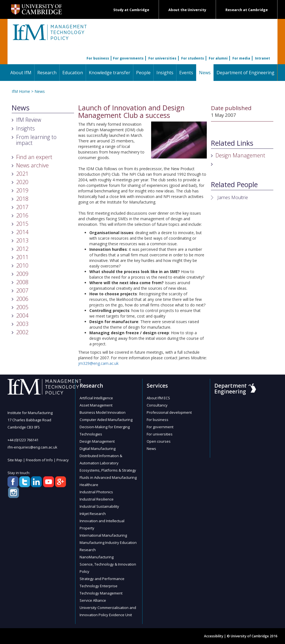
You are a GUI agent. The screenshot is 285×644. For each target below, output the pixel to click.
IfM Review (29, 120)
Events (186, 73)
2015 (22, 224)
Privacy (63, 460)
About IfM (21, 73)
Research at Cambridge (247, 10)
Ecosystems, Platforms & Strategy (108, 470)
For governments (128, 58)
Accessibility (214, 636)
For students (193, 58)
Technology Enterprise (99, 586)
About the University (187, 10)
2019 (22, 190)
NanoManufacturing (97, 557)
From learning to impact (36, 140)
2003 (22, 324)
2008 (22, 282)
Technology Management (101, 593)
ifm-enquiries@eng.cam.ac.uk (32, 447)
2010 (22, 265)
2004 (22, 315)
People (143, 73)
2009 (22, 274)
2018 (22, 199)
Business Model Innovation (103, 412)
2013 (22, 240)
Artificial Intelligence (96, 398)
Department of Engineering (245, 73)
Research (47, 73)
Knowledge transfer (110, 73)
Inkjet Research (93, 514)
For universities (162, 58)
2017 (22, 207)
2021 (22, 174)
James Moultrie (233, 197)
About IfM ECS (158, 398)
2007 (22, 290)
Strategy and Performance (102, 579)
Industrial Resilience (97, 499)
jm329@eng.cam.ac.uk (98, 363)
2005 (22, 307)
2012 (22, 249)
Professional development (169, 412)
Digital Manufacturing (98, 449)
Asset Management (96, 405)
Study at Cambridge (131, 10)
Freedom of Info (39, 460)
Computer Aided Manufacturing (106, 420)
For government (160, 427)
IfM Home (21, 91)
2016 (22, 215)
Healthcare (89, 485)
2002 (22, 332)
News (206, 72)
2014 (22, 232)
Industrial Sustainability (99, 506)
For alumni (218, 58)
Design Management (240, 155)
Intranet (262, 58)
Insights (165, 73)
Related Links (232, 143)
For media (241, 58)
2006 (22, 299)
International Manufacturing (103, 535)
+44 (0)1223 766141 (23, 440)
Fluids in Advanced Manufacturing (108, 477)
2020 (22, 182)
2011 (22, 257)
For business (98, 58)
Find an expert (34, 157)
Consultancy (157, 405)
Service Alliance (93, 600)
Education (73, 73)
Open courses (159, 441)
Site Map (15, 460)
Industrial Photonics (96, 492)
